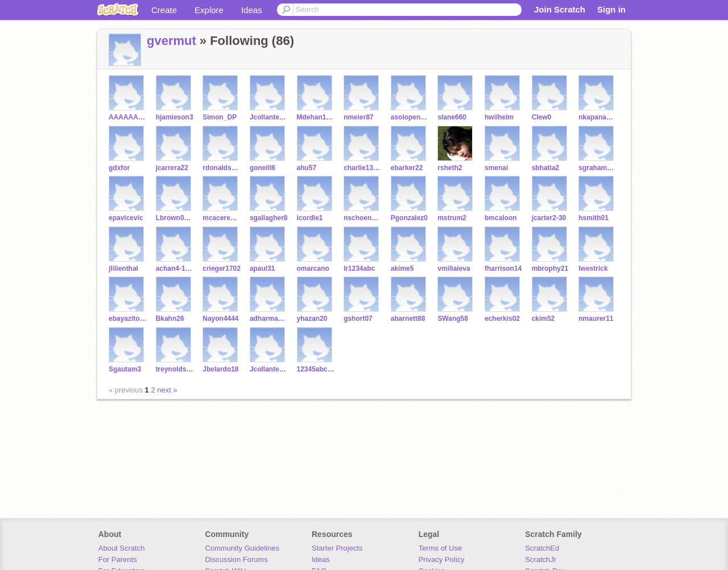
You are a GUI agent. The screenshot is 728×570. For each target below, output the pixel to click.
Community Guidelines (242, 548)
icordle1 (310, 218)
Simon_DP (220, 117)
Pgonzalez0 (409, 218)
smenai (496, 168)
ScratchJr (541, 559)
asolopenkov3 (410, 117)
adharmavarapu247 (269, 319)
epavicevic (126, 218)
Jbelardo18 (220, 369)
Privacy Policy (442, 559)
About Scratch (122, 548)
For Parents (118, 559)
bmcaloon (501, 218)
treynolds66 (175, 369)
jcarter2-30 (549, 218)
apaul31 (262, 269)
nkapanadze (597, 117)
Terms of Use (440, 548)
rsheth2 (450, 168)
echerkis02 (502, 319)
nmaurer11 (596, 319)
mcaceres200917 (222, 218)
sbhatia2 (546, 168)
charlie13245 (363, 168)
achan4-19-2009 (175, 269)
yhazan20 (312, 319)
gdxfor (119, 168)
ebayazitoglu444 (128, 319)
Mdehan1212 (316, 117)
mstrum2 (452, 218)
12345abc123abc (316, 369)
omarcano (313, 269)
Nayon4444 (220, 319)
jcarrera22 (172, 168)
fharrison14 (503, 269)
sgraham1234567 (597, 168)
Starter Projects (337, 548)
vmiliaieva (454, 269)
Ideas (252, 10)
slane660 (452, 117)
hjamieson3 (175, 117)
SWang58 (453, 319)
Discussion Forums (236, 559)
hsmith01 (593, 218)
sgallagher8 (269, 218)
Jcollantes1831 (269, 117)
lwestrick (593, 269)
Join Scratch (560, 9)
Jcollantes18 (269, 369)
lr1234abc (359, 269)
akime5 (402, 269)
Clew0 (542, 117)
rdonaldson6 (222, 168)
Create (164, 10)
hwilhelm (499, 117)
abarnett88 (408, 319)
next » (167, 390)
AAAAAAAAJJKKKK (128, 117)
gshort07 (358, 319)
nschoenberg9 (363, 218)
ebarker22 (407, 168)
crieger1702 (222, 269)
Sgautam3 (125, 369)
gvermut (171, 41)
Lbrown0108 (175, 218)
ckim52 (543, 319)
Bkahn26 (170, 319)
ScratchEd (542, 548)
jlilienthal (123, 269)
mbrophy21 (550, 269)
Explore (209, 10)
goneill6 (262, 168)
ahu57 (307, 168)
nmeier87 (359, 117)
